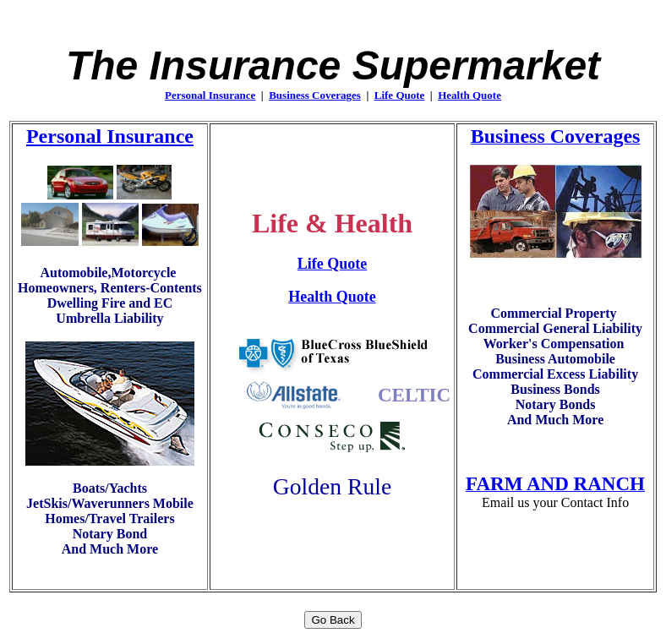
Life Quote (400, 95)
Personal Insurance (210, 95)
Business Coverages (315, 95)
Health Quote (469, 95)
